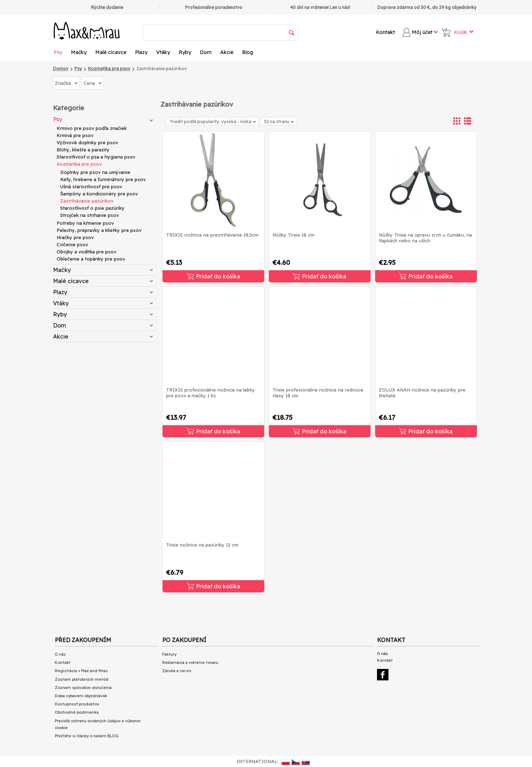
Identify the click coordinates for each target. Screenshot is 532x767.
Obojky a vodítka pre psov (86, 252)
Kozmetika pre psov (79, 164)
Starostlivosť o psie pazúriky (92, 208)
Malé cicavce (111, 52)
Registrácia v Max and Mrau (81, 671)
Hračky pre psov (75, 237)
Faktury (169, 654)
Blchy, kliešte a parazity (83, 150)
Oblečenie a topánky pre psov (91, 259)
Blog (248, 52)
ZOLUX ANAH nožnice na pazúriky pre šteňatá (422, 393)
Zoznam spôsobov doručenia (83, 688)
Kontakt (385, 32)
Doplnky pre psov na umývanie (95, 172)
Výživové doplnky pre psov (87, 142)
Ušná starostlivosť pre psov (91, 186)
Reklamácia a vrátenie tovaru (190, 662)
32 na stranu (279, 122)
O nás (60, 654)
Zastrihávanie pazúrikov (87, 201)
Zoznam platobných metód (82, 679)
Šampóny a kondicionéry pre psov (99, 194)
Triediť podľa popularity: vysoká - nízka (213, 122)
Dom (206, 52)
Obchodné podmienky (77, 712)
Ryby (185, 52)
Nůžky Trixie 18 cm (293, 235)
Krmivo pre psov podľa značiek (92, 128)
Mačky (79, 52)
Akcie (227, 52)
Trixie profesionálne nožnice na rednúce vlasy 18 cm (318, 393)
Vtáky (163, 52)
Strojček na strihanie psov (90, 215)
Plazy (141, 52)
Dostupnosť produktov (77, 704)
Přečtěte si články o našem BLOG (87, 736)
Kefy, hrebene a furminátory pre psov (103, 179)
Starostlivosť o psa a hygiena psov (96, 157)
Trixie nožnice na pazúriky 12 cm (202, 545)
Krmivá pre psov (75, 135)
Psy (58, 52)
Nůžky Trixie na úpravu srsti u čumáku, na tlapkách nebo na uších (425, 238)
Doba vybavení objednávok (81, 696)
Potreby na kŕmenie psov (85, 223)
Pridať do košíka (214, 276)
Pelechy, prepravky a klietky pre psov (99, 230)
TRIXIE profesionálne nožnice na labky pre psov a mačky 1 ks (211, 393)
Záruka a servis (177, 671)
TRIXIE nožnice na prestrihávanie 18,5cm (212, 235)
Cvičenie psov (72, 244)
